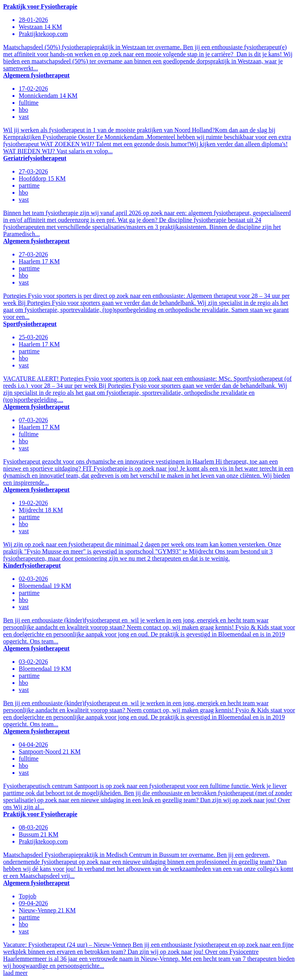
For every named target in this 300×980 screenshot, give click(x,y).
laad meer (15, 973)
